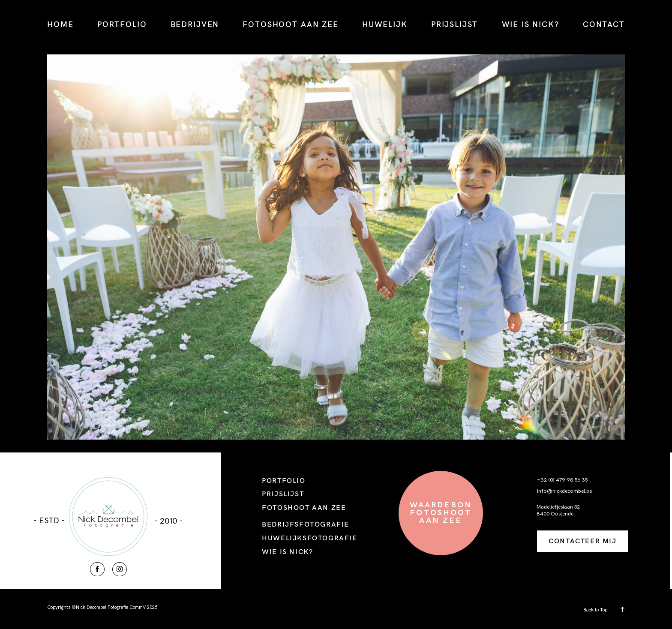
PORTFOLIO (122, 24)
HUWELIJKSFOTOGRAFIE (309, 538)
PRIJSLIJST (454, 24)
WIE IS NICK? (531, 24)
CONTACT (604, 24)
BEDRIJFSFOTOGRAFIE (306, 524)
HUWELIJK (385, 24)
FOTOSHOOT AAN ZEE (290, 24)
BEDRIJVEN (195, 24)
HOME (60, 24)
